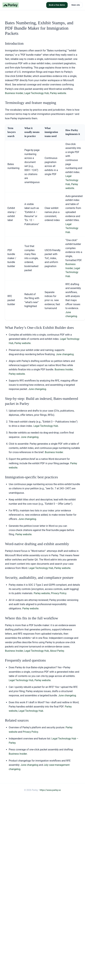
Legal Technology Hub (37, 93)
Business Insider (14, 93)
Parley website (58, 93)
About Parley (57, 651)
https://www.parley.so (50, 790)
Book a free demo (57, 5)
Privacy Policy (59, 593)
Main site (76, 5)
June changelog (65, 354)
